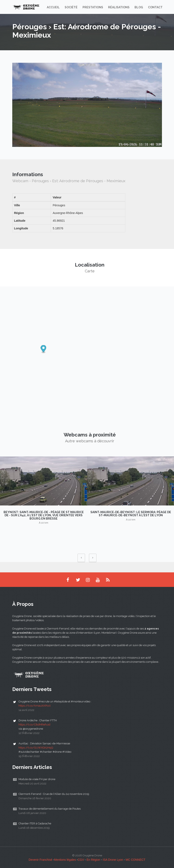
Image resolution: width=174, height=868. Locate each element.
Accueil (53, 7)
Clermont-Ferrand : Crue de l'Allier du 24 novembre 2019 (54, 794)
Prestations (93, 7)
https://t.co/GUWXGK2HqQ (36, 748)
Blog (139, 7)
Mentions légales (65, 860)
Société (71, 7)
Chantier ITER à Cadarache (35, 823)
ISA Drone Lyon (113, 860)
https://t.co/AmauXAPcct (35, 706)
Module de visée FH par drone (37, 779)
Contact (155, 7)
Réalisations (119, 7)
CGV (81, 860)
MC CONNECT (135, 860)
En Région (93, 860)
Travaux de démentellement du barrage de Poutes (50, 809)
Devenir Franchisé (41, 860)
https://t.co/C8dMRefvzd (34, 725)
